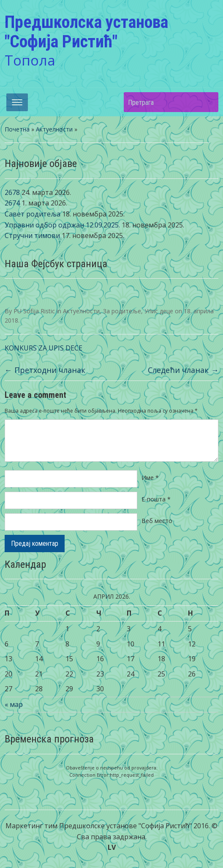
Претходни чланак (45, 370)
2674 (12, 203)
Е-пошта (156, 499)
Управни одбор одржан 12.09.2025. (62, 225)
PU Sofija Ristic (34, 311)
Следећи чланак (183, 370)
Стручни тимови (32, 235)
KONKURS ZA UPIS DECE (44, 348)
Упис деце (159, 311)
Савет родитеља (33, 214)
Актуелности (54, 129)
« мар (14, 704)
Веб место (157, 521)
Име (150, 478)
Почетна (17, 129)
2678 (12, 192)
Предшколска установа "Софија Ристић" (86, 32)
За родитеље (122, 311)
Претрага (208, 102)
